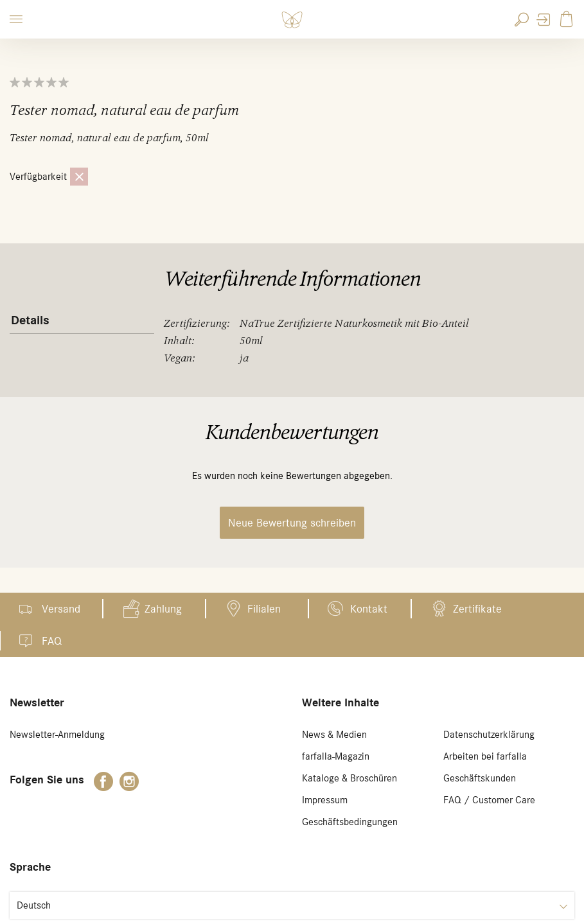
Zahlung (163, 609)
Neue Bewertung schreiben (292, 523)
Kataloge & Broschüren (350, 778)
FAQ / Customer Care (489, 800)
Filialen (264, 609)
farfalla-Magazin (336, 756)
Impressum (325, 800)
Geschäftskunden (480, 778)
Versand (61, 609)
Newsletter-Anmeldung (57, 735)
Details (30, 320)
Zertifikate (477, 609)
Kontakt (369, 609)
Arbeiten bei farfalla (485, 756)
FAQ (52, 641)
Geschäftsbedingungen (350, 822)
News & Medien (334, 735)
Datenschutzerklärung (489, 735)
